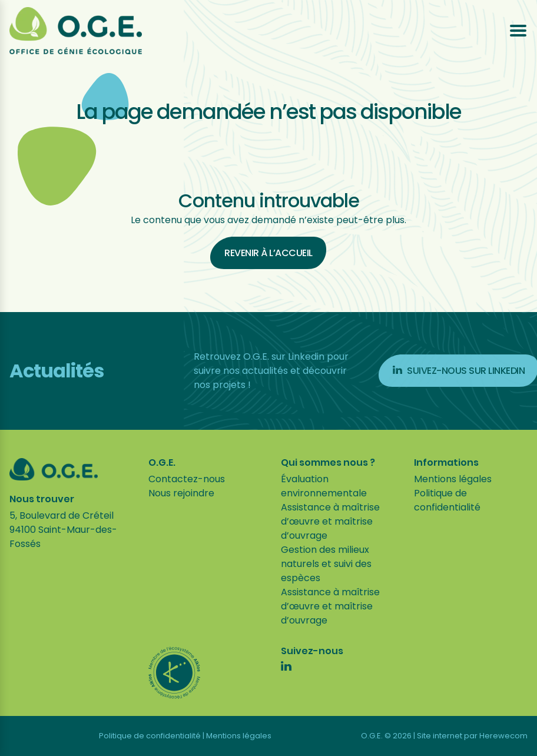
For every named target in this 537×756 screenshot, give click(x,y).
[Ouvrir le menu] (518, 31)
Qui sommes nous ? (328, 463)
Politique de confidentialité (447, 500)
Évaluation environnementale (324, 486)
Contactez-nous (187, 479)
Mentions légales (453, 479)
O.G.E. (162, 463)
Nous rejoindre (181, 493)
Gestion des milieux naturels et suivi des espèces (326, 564)
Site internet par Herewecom (472, 736)
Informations (446, 463)
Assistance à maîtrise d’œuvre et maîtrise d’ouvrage (330, 521)
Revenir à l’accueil (268, 253)
